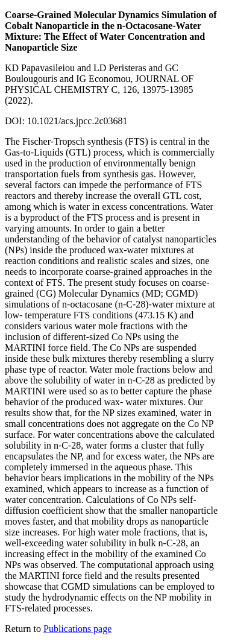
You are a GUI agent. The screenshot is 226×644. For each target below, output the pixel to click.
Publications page (77, 629)
